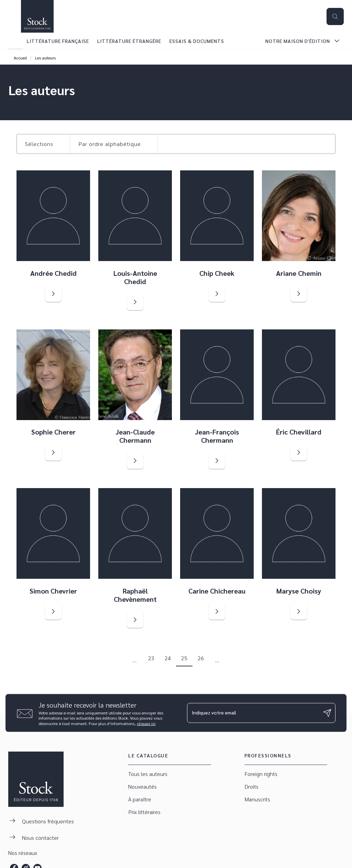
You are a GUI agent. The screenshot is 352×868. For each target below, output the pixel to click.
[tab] (15, 41)
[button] (43, 144)
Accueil (20, 58)
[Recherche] (335, 16)
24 (168, 658)
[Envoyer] (327, 713)
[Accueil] (37, 16)
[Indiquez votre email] (253, 713)
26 (201, 658)
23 (151, 658)
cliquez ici (146, 723)
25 (184, 658)
